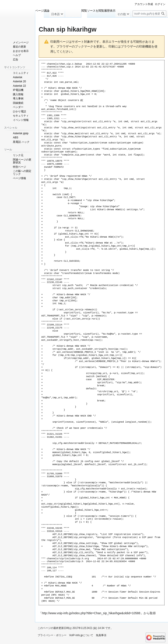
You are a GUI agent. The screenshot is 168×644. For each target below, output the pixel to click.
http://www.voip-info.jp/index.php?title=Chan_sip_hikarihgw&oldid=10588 (91, 613)
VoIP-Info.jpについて (81, 635)
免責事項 (101, 635)
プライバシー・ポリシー (52, 635)
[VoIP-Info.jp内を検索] (149, 14)
